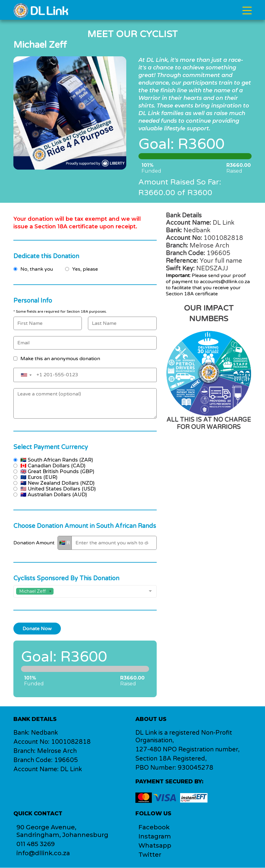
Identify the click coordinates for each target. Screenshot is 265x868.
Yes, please (85, 269)
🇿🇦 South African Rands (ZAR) (57, 460)
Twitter (150, 855)
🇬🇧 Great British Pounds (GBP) (57, 471)
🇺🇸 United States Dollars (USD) (58, 489)
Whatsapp (155, 846)
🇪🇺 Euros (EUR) (39, 477)
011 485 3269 (36, 844)
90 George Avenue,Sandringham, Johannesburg (62, 831)
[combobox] (85, 591)
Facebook (154, 828)
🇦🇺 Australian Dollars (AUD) (54, 495)
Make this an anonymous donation (60, 359)
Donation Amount (34, 543)
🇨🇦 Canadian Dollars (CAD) (53, 466)
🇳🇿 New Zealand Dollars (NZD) (58, 483)
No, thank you (37, 269)
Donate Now (37, 629)
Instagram (155, 837)
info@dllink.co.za (43, 853)
